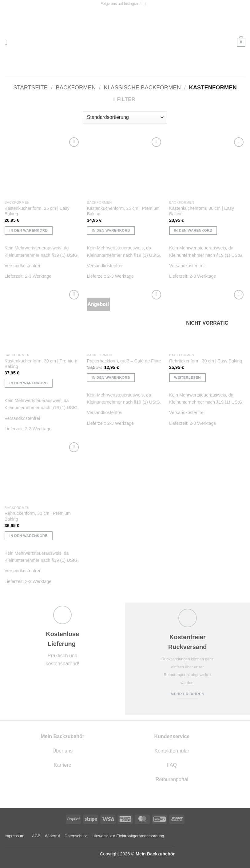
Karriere (63, 765)
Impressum (14, 836)
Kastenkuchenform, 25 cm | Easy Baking (37, 211)
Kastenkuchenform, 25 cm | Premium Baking (123, 211)
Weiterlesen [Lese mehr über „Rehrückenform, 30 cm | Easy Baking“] (187, 377)
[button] (8, 42)
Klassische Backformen (142, 87)
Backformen (76, 87)
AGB (36, 836)
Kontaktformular (172, 751)
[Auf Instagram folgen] (146, 4)
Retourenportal (172, 779)
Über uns (63, 751)
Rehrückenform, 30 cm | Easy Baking (206, 361)
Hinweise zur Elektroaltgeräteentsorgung (129, 836)
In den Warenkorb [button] (29, 230)
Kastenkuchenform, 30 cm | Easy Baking (202, 211)
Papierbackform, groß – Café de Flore (124, 361)
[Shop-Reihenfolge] (125, 117)
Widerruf (52, 836)
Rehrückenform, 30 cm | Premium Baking (38, 516)
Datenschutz (76, 836)
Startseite (30, 87)
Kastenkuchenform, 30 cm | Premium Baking (41, 364)
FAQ (172, 765)
